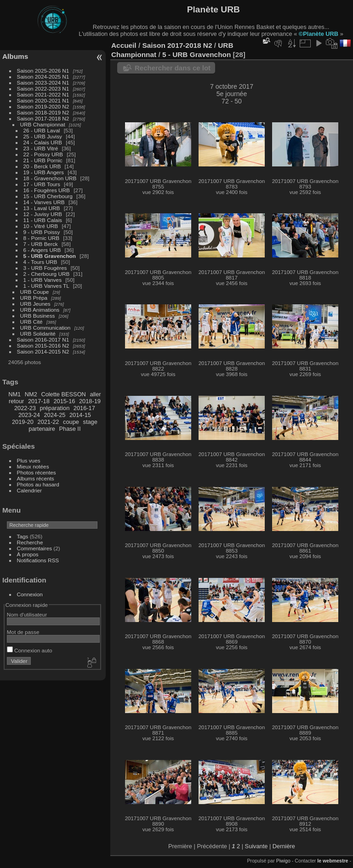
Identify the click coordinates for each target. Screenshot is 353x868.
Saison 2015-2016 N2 (43, 345)
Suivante (256, 846)
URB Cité (31, 322)
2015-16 (64, 401)
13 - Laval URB (42, 208)
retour (16, 401)
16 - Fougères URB (47, 190)
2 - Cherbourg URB (47, 274)
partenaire (42, 429)
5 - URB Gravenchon (50, 256)
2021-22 (48, 422)
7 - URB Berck (41, 244)
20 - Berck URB (42, 166)
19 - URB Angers (44, 172)
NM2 (31, 394)
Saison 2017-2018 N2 (43, 118)
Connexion (30, 594)
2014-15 (80, 415)
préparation (55, 408)
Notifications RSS (38, 560)
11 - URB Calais (43, 220)
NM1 (14, 394)
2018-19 (90, 401)
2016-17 (84, 408)
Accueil (124, 45)
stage (90, 422)
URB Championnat (43, 124)
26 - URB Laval (42, 130)
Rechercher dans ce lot (173, 68)
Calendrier (29, 490)
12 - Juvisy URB (43, 214)
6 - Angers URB (42, 250)
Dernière (284, 846)
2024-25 (54, 415)
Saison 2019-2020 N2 (43, 106)
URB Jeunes (35, 304)
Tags (23, 536)
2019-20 (23, 422)
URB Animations (40, 310)
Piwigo (283, 861)
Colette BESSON (63, 394)
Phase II (70, 429)
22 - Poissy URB (43, 154)
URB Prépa (34, 298)
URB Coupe (35, 292)
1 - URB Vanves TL (46, 286)
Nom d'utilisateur (27, 614)
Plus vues (29, 460)
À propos (28, 554)
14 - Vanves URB (44, 202)
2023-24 (29, 415)
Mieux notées (33, 466)
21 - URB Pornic (43, 160)
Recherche (30, 542)
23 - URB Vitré (41, 148)
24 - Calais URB (43, 142)
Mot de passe (23, 632)
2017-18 (39, 401)
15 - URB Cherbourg (48, 196)
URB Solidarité (38, 334)
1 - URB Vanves (43, 280)
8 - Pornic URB (41, 238)
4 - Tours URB (40, 262)
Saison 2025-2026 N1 (43, 71)
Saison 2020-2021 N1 (43, 100)
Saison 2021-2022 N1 (43, 94)
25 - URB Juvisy (43, 136)
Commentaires (35, 548)
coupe (71, 422)
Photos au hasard (38, 484)
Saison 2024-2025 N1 (43, 77)
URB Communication (46, 328)
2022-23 (25, 408)
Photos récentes (37, 472)
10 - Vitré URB (41, 226)
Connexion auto (30, 650)
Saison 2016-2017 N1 (43, 340)
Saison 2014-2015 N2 (43, 351)
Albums (15, 56)
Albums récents (36, 478)
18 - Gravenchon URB (50, 178)
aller (95, 394)
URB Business (38, 316)
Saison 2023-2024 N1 (43, 83)
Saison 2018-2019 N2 (43, 112)
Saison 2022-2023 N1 (43, 89)
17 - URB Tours (42, 184)
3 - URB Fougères (45, 268)
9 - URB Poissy (42, 232)
